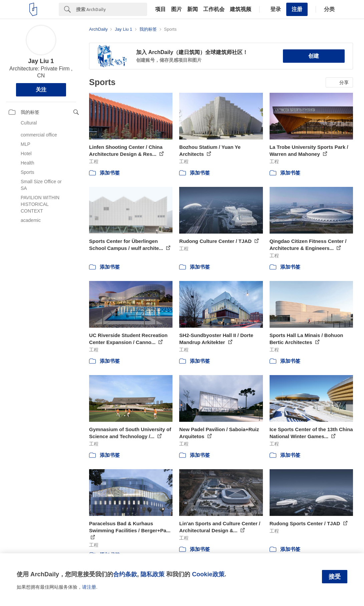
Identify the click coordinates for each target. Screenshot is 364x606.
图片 (176, 9)
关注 (41, 90)
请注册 (89, 587)
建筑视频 (241, 9)
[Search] (112, 9)
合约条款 (125, 574)
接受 (335, 577)
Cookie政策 (208, 574)
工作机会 (214, 9)
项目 (160, 9)
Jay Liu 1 (41, 61)
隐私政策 (152, 574)
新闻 (193, 9)
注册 (297, 9)
